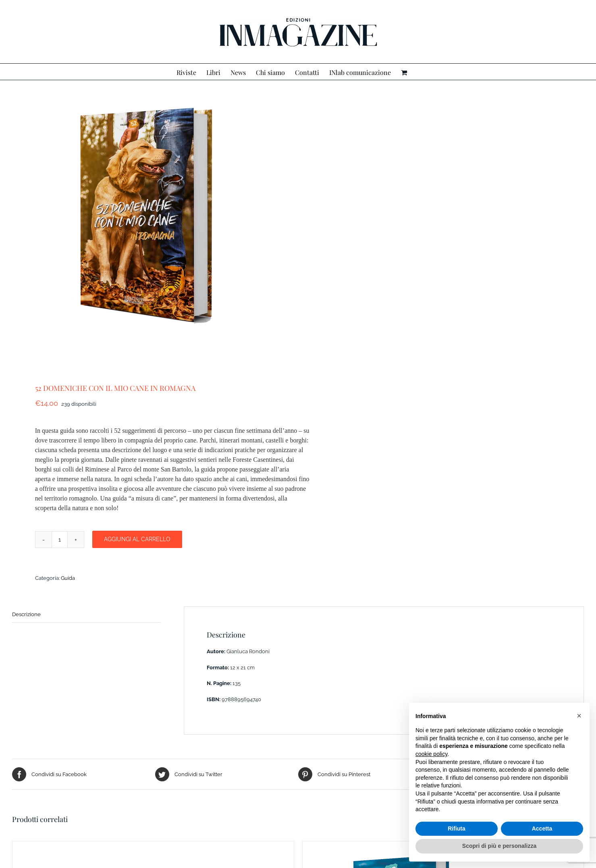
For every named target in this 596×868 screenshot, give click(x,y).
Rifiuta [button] (457, 829)
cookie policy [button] (431, 754)
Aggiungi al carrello (137, 539)
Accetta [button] (542, 829)
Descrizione (26, 614)
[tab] (86, 615)
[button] (579, 716)
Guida (68, 578)
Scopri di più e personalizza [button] (499, 846)
